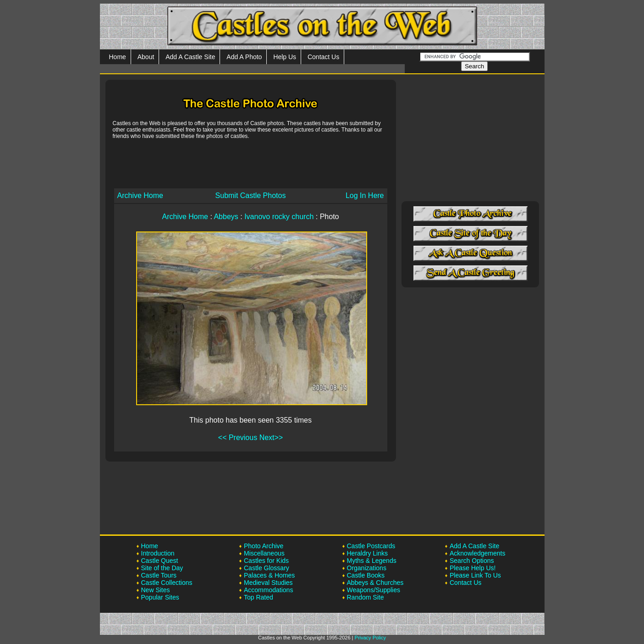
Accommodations (268, 590)
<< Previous (238, 438)
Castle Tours (159, 575)
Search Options (472, 561)
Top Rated (259, 597)
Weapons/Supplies (374, 590)
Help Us (285, 57)
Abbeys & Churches (375, 583)
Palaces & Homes (269, 575)
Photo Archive (264, 546)
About (146, 57)
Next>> (271, 438)
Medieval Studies (268, 583)
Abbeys (226, 217)
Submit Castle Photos (251, 195)
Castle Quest (160, 561)
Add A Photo (244, 57)
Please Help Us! (473, 568)
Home (118, 57)
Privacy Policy (370, 638)
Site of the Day (162, 568)
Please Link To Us (475, 575)
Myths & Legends (372, 561)
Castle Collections (167, 583)
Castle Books (366, 575)
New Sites (156, 590)
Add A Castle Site (190, 57)
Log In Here (365, 195)
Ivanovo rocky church (279, 217)
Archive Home (140, 195)
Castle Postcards (371, 546)
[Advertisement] (251, 163)
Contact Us (323, 57)
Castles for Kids (266, 561)
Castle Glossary (267, 568)
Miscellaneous (264, 553)
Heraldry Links (367, 553)
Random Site (366, 597)
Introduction (158, 553)
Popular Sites (160, 597)
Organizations (367, 568)
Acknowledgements (477, 553)
